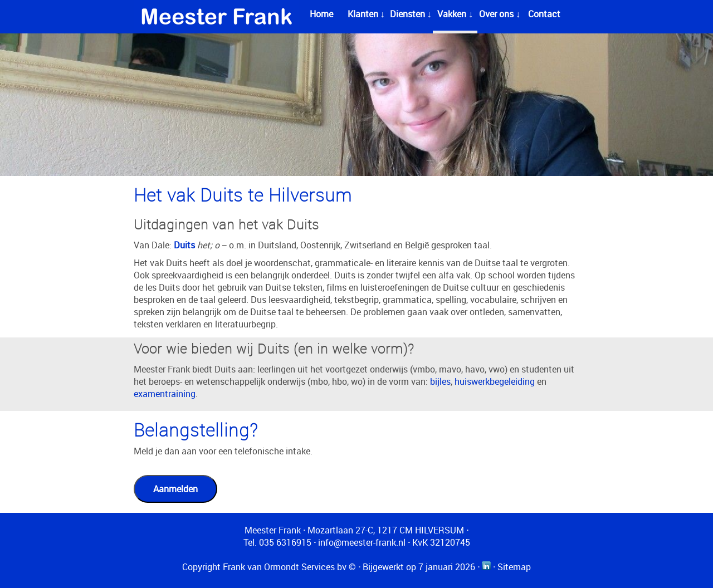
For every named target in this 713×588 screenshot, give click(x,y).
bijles (440, 381)
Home (321, 14)
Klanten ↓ (366, 14)
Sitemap (514, 567)
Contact (544, 14)
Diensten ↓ (411, 14)
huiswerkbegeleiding (495, 381)
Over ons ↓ (500, 14)
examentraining (165, 394)
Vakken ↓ (455, 14)
